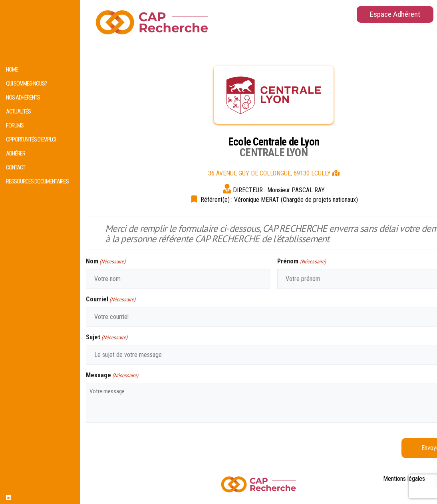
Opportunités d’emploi (31, 140)
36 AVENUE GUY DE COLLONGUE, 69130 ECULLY (274, 173)
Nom (106, 262)
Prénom (301, 262)
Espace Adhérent (395, 14)
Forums (15, 126)
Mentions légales (404, 479)
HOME (12, 70)
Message (112, 376)
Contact (16, 168)
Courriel (111, 300)
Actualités (18, 112)
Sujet (107, 338)
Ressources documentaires (37, 182)
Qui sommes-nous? (26, 84)
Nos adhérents (23, 98)
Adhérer (16, 154)
